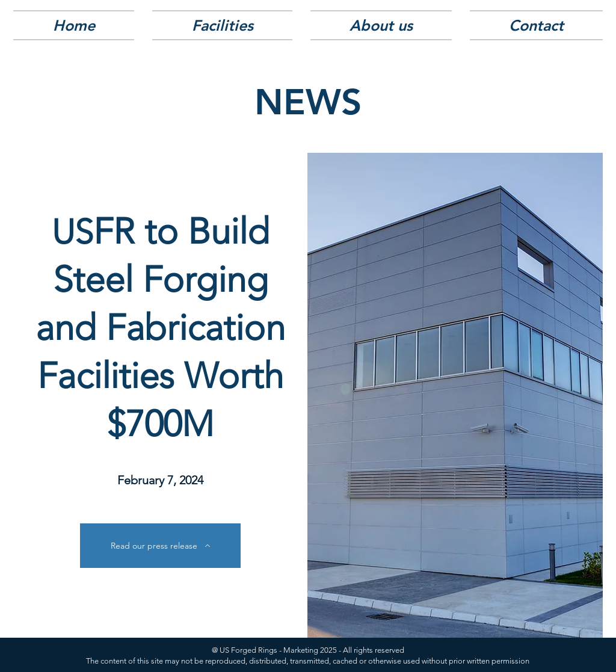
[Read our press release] (160, 546)
